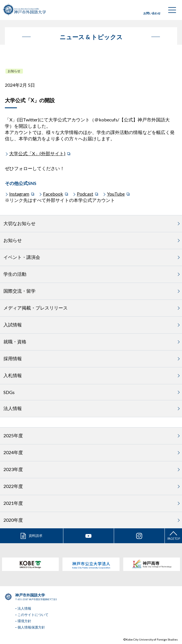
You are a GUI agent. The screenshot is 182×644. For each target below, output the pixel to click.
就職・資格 (15, 341)
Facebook (53, 194)
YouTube (116, 194)
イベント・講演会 (22, 257)
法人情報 (13, 408)
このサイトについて (33, 615)
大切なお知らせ (19, 223)
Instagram (19, 194)
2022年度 (13, 486)
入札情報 (13, 375)
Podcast (85, 194)
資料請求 (36, 536)
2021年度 (13, 503)
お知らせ (14, 71)
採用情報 (13, 358)
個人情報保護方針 (31, 627)
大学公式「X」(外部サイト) (37, 153)
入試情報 (13, 325)
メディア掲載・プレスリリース (36, 308)
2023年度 (13, 469)
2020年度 (13, 520)
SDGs (9, 392)
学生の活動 (15, 274)
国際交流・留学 (19, 291)
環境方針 (24, 621)
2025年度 (13, 435)
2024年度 (13, 452)
